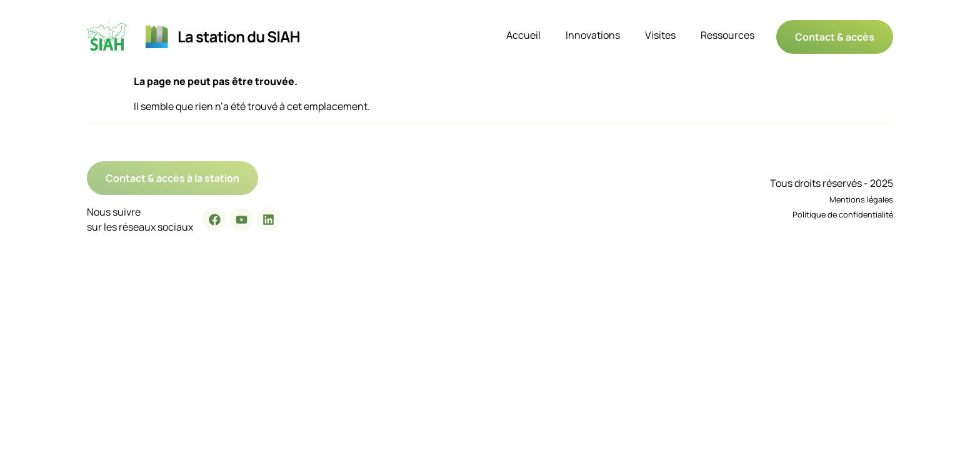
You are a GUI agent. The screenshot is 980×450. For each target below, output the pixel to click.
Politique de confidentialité (843, 214)
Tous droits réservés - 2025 (832, 183)
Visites (660, 35)
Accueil (523, 35)
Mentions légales (861, 199)
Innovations (593, 35)
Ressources (727, 35)
